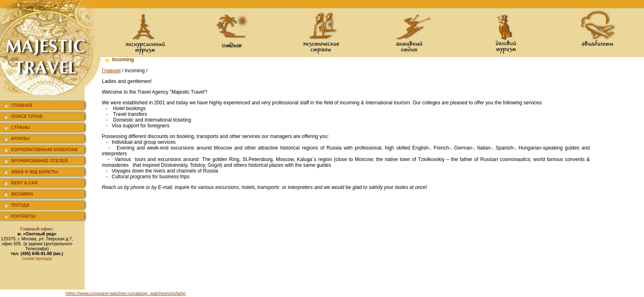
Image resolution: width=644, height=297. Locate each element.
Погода (20, 205)
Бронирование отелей (39, 161)
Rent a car (24, 183)
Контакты (23, 216)
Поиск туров (27, 116)
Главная (22, 105)
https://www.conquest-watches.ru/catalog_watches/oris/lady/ (126, 293)
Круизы (20, 138)
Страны (21, 127)
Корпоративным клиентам (44, 150)
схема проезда (37, 258)
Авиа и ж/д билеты (34, 172)
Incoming (22, 194)
